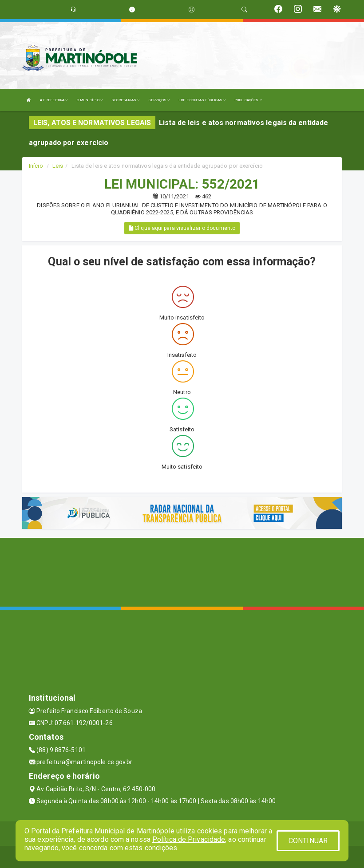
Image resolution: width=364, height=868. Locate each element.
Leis (58, 166)
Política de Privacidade (189, 839)
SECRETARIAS (125, 100)
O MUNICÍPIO (90, 100)
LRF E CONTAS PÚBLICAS (202, 100)
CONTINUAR (308, 841)
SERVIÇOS (159, 100)
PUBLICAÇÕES (248, 100)
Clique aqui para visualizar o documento (182, 228)
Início (36, 166)
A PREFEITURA (54, 100)
